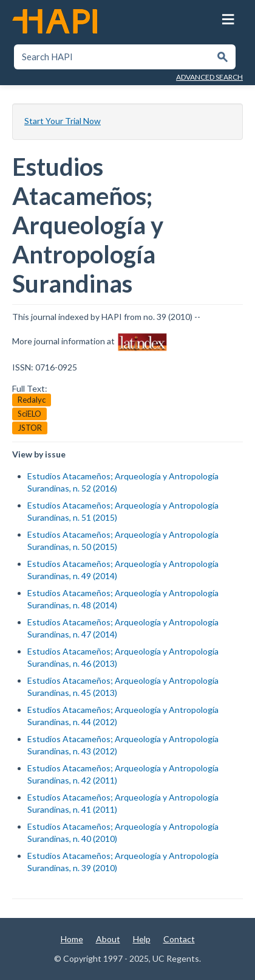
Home (72, 939)
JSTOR (30, 428)
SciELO (29, 414)
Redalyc (32, 400)
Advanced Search (209, 77)
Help (142, 939)
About (108, 939)
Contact (179, 939)
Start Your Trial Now (63, 121)
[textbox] (113, 57)
